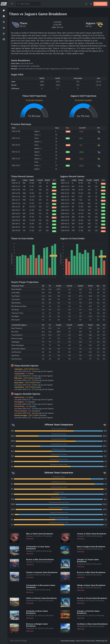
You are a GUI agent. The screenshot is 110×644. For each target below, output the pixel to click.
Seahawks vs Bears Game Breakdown (37, 612)
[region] (4, 321)
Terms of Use (80, 641)
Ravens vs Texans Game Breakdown (92, 598)
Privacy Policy (90, 641)
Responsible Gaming (68, 641)
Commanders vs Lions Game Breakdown (38, 548)
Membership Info (102, 641)
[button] (4, 10)
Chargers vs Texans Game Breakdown (88, 561)
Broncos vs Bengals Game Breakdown (37, 625)
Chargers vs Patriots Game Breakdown (88, 612)
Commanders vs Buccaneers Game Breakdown (41, 586)
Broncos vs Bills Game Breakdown (91, 572)
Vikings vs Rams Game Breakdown (91, 585)
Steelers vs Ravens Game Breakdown (42, 572)
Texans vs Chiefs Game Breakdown (92, 534)
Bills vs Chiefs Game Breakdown (40, 534)
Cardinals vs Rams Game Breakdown (92, 624)
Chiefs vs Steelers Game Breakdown (41, 598)
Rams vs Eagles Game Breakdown (91, 547)
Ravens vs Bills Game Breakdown (40, 559)
